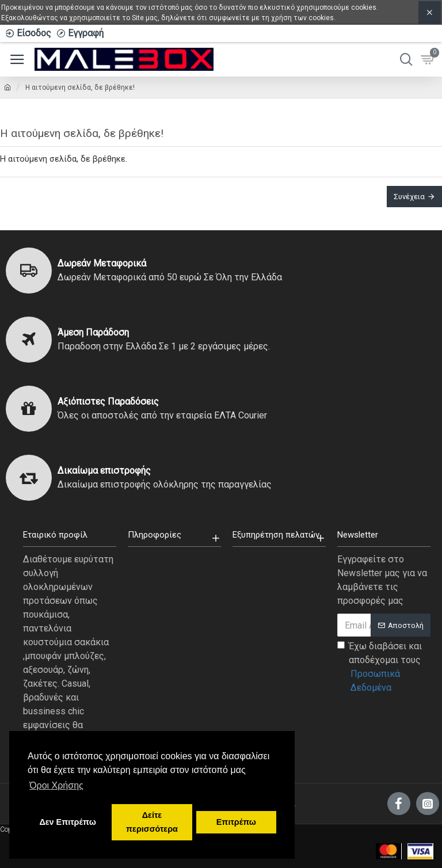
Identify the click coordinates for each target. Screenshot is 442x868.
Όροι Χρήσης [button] (56, 785)
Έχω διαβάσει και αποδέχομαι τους (384, 668)
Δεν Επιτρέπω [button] (67, 822)
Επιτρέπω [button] (236, 822)
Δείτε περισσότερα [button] (152, 822)
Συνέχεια (409, 197)
